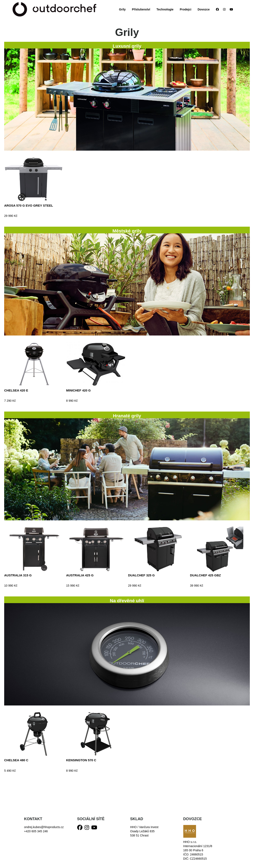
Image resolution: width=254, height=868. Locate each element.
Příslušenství (141, 9)
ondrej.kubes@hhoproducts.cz (44, 827)
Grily (122, 9)
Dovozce (204, 9)
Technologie (165, 9)
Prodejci (185, 9)
